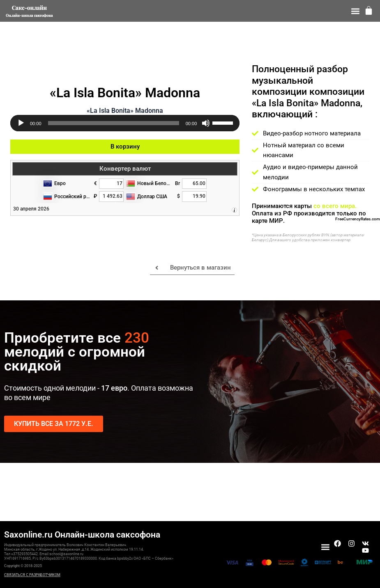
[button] (356, 11)
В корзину (125, 146)
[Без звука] (206, 123)
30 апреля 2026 (31, 209)
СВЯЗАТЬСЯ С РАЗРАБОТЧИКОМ (32, 575)
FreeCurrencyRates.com (358, 219)
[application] (125, 123)
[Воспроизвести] (21, 123)
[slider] (114, 123)
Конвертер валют (125, 169)
